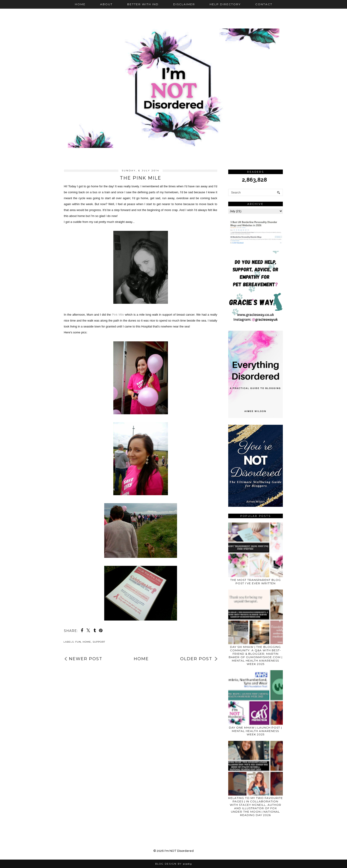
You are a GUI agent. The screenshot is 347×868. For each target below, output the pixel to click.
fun (78, 642)
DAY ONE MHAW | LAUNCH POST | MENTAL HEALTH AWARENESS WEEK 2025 (255, 731)
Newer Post (86, 659)
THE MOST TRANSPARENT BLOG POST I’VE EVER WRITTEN (256, 582)
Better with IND (143, 4)
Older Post (196, 659)
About (106, 4)
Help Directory (225, 4)
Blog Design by (173, 864)
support (99, 642)
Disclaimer (184, 4)
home (87, 642)
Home (80, 4)
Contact (264, 4)
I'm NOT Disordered (179, 851)
